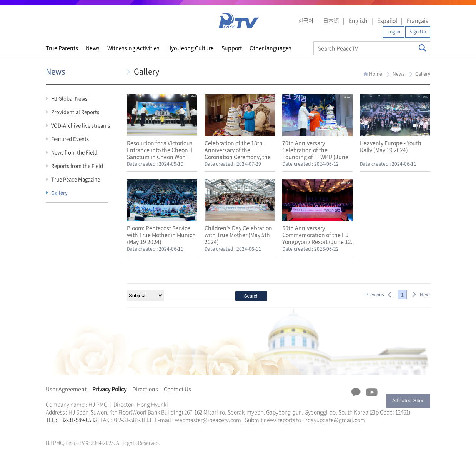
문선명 (54, 429)
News (93, 48)
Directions (145, 389)
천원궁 (73, 429)
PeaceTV (239, 21)
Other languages (270, 48)
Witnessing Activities (133, 48)
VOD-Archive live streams (81, 125)
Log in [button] (394, 32)
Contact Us (177, 389)
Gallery (59, 192)
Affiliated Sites (408, 401)
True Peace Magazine (76, 179)
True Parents (62, 48)
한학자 (48, 429)
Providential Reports (75, 112)
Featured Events (70, 139)
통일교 (60, 429)
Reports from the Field (77, 166)
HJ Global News (69, 98)
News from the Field (74, 152)
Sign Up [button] (418, 32)
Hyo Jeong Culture (191, 48)
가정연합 (66, 429)
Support (232, 48)
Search (423, 48)
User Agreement (66, 389)
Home (376, 74)
